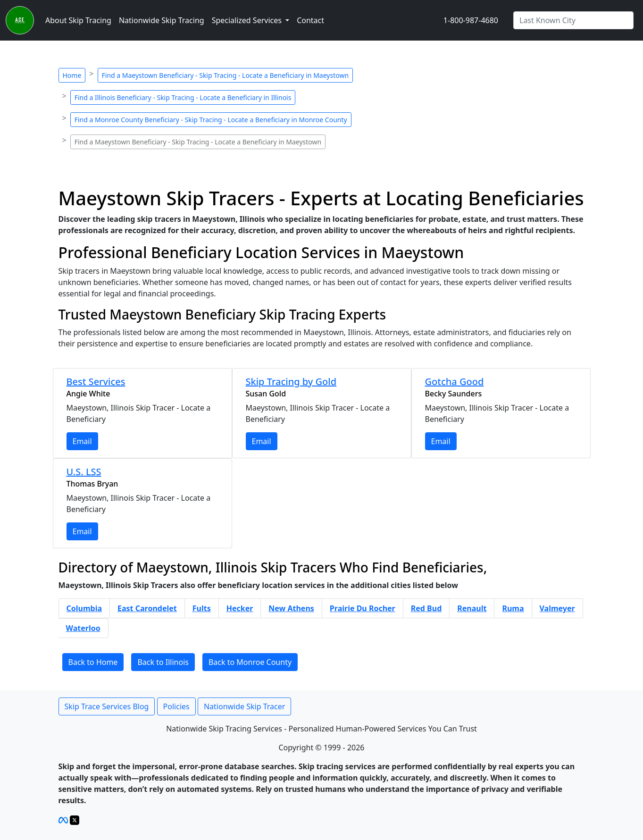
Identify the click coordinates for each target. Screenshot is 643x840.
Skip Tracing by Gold (291, 382)
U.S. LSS (84, 472)
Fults (202, 608)
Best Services (96, 382)
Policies (176, 706)
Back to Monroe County (250, 662)
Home (72, 75)
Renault (472, 608)
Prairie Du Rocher (363, 608)
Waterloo (83, 628)
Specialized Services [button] (248, 20)
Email (82, 441)
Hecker (240, 608)
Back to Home (93, 662)
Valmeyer (557, 608)
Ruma (513, 608)
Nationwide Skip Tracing (162, 20)
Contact (310, 20)
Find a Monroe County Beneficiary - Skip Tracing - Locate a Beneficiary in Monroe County (211, 120)
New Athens (291, 608)
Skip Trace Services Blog (107, 706)
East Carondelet (147, 608)
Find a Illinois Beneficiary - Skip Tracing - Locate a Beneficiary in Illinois (183, 97)
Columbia (84, 608)
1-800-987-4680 (471, 20)
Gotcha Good (455, 382)
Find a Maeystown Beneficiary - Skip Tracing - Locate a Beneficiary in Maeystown (225, 75)
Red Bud (426, 608)
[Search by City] (573, 20)
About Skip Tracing (78, 20)
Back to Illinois (163, 662)
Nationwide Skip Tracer (244, 706)
